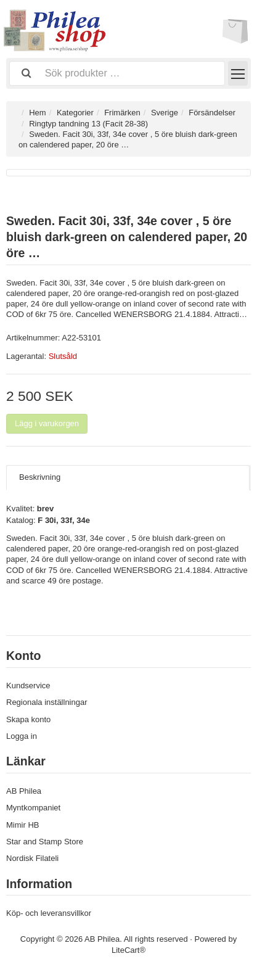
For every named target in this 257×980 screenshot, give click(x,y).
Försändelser (212, 113)
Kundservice (28, 686)
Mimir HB (22, 825)
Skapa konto (28, 719)
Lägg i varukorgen (47, 423)
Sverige (165, 113)
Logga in (22, 736)
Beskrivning (40, 477)
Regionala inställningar (47, 702)
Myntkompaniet (33, 808)
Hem (37, 113)
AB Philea (24, 791)
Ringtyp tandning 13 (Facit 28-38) (88, 124)
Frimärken (122, 113)
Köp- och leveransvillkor (49, 913)
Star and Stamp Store (45, 842)
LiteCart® (128, 950)
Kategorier (75, 113)
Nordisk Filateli (32, 858)
